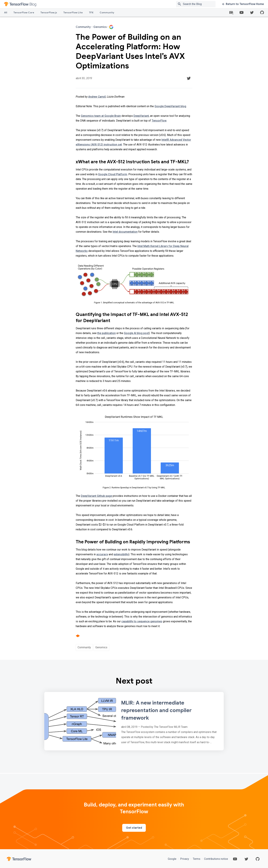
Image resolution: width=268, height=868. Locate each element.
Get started (134, 828)
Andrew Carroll (97, 97)
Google (172, 859)
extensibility (121, 554)
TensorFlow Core (24, 12)
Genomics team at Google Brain (101, 116)
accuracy (102, 554)
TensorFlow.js (49, 12)
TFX (91, 12)
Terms (197, 859)
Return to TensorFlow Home (243, 4)
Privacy (185, 859)
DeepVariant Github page (96, 496)
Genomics (101, 647)
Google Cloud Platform (113, 174)
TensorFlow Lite (73, 12)
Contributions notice (216, 859)
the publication (106, 333)
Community (107, 12)
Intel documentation (125, 232)
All (6, 12)
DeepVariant (141, 116)
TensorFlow (159, 121)
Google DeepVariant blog (170, 106)
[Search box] (200, 4)
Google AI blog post (136, 333)
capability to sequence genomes (142, 621)
